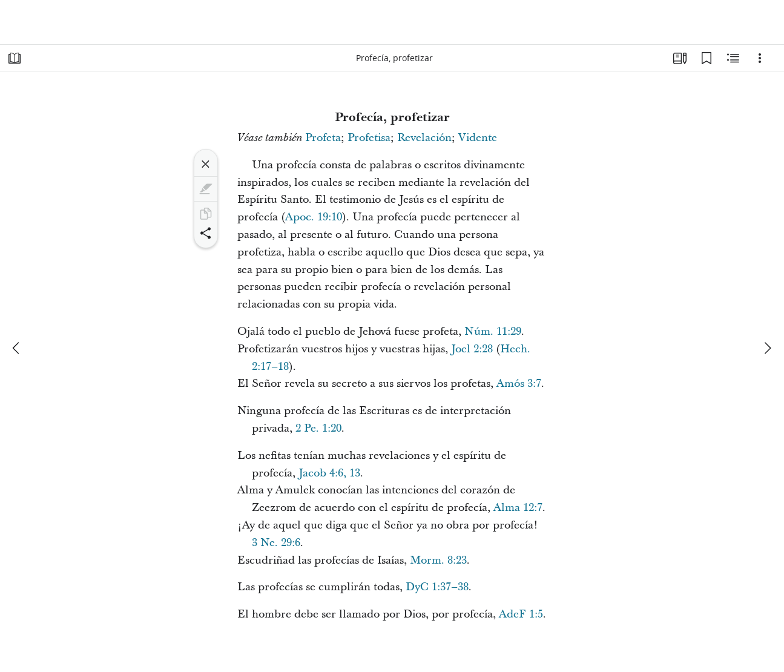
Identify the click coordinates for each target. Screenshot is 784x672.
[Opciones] (760, 58)
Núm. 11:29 (493, 331)
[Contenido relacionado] (733, 58)
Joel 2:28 (472, 349)
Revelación (424, 138)
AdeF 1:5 (521, 614)
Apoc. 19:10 (314, 217)
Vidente (478, 138)
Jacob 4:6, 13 (329, 473)
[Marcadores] (707, 58)
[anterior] (17, 348)
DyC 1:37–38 (437, 587)
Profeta (323, 138)
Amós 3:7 (519, 384)
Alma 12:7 (518, 508)
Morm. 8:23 (438, 560)
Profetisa (369, 138)
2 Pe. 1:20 (318, 428)
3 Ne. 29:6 (276, 543)
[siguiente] (767, 348)
